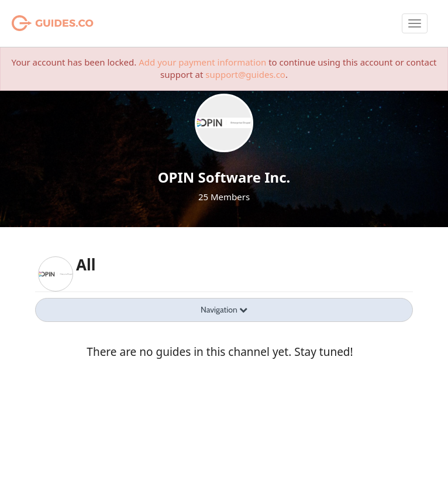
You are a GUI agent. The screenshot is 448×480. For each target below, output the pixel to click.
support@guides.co (245, 74)
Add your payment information (202, 62)
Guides (38, 23)
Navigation (224, 310)
